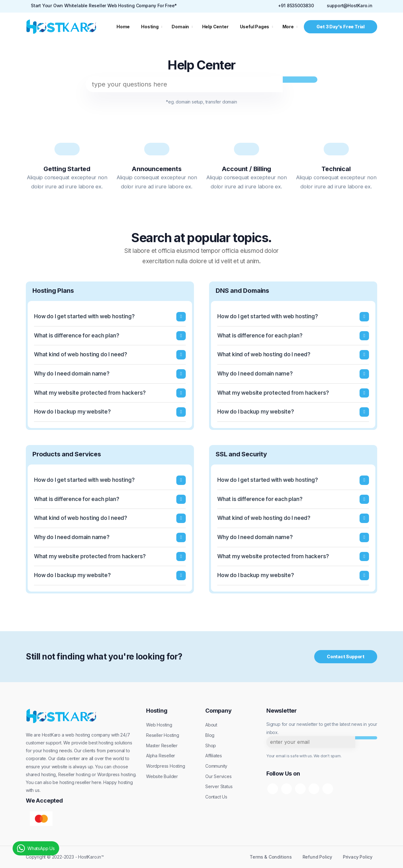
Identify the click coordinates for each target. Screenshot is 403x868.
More (288, 27)
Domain (180, 27)
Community (216, 766)
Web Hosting (159, 725)
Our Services (219, 776)
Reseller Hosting (163, 735)
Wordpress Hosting (166, 766)
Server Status (219, 786)
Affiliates (214, 756)
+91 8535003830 (296, 6)
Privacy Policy (358, 857)
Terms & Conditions (271, 857)
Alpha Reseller (161, 756)
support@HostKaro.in (350, 6)
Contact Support (346, 657)
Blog (210, 735)
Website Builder (162, 776)
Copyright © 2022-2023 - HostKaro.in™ (65, 857)
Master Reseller (162, 746)
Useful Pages (255, 27)
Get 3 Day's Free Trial (341, 27)
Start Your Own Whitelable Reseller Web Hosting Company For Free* (104, 6)
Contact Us (216, 797)
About (211, 725)
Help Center (215, 27)
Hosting (150, 27)
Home (123, 27)
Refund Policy (317, 857)
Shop (211, 746)
